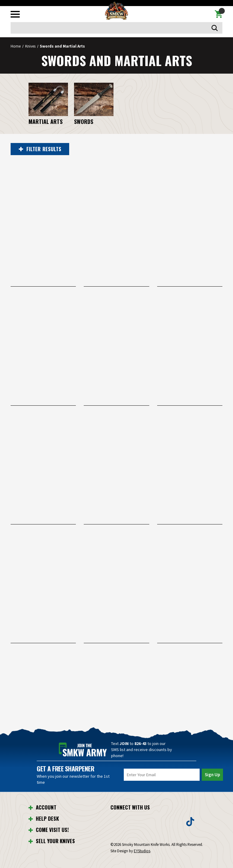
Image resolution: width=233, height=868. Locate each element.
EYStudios (142, 851)
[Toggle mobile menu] (15, 14)
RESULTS (40, 149)
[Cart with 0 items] (219, 14)
